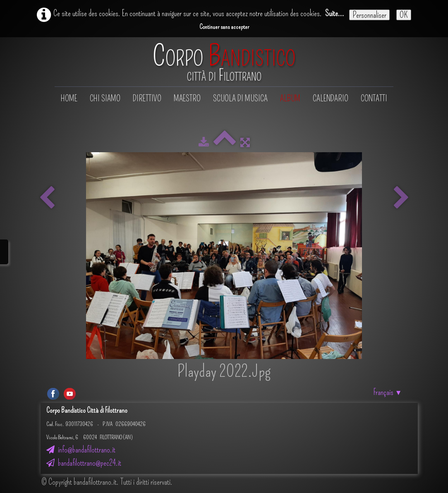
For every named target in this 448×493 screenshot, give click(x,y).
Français (388, 392)
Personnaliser (369, 15)
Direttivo (147, 98)
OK (404, 15)
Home (69, 98)
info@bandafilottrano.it (81, 450)
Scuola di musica (240, 98)
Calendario (331, 98)
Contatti (374, 98)
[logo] (224, 63)
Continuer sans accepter (224, 27)
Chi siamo (105, 98)
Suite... (335, 13)
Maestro (187, 98)
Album (290, 98)
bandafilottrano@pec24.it (84, 463)
